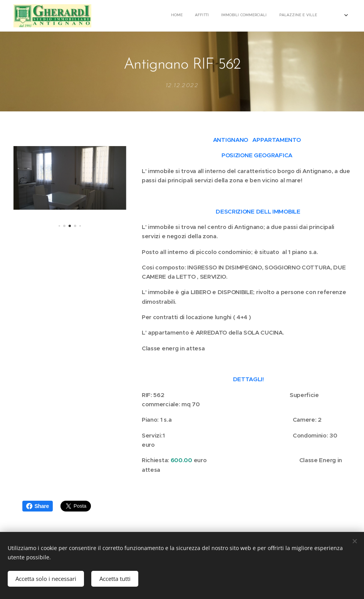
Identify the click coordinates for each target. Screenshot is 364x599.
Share (38, 506)
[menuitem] (254, 16)
